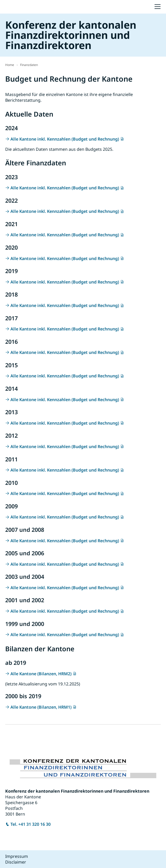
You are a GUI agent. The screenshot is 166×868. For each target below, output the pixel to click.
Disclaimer (16, 862)
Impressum (17, 856)
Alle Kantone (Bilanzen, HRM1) (41, 707)
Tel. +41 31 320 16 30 (31, 824)
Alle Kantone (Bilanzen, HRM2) (41, 674)
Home (10, 65)
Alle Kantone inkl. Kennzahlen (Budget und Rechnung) (65, 139)
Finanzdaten (29, 65)
